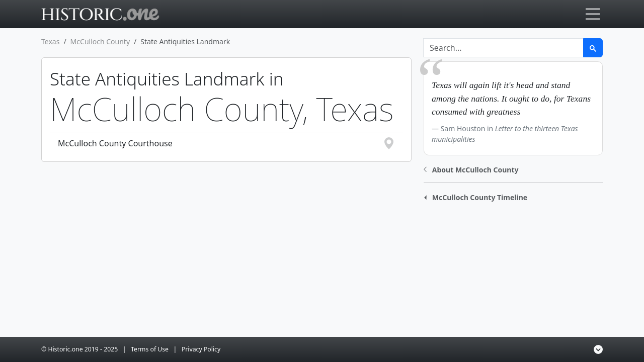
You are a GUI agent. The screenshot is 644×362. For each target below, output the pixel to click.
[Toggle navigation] (593, 14)
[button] (471, 169)
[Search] (503, 48)
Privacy (201, 349)
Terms (150, 349)
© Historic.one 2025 (79, 349)
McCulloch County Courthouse (226, 143)
